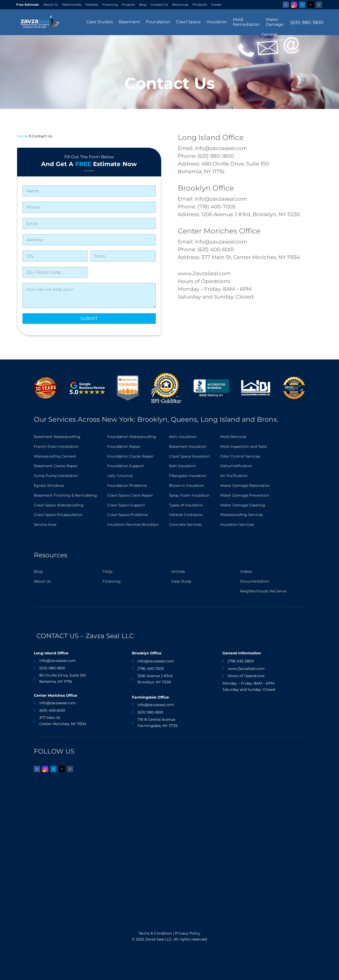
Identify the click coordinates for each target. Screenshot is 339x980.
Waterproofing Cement (55, 456)
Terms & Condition (155, 933)
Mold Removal (233, 437)
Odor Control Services (240, 456)
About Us (51, 5)
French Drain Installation (56, 446)
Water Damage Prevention (245, 495)
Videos (246, 571)
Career (216, 5)
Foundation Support (126, 466)
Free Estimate (28, 5)
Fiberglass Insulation (188, 476)
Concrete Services (185, 524)
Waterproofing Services (242, 515)
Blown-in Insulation (187, 485)
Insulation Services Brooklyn (133, 524)
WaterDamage (275, 22)
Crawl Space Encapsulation (58, 515)
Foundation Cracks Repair (130, 456)
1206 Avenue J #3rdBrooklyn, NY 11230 (155, 679)
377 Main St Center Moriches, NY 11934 (63, 721)
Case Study (181, 581)
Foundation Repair (124, 446)
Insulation (217, 22)
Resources (180, 5)
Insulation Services (237, 524)
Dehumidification (236, 466)
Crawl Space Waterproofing (59, 505)
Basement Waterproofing (57, 437)
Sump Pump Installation (56, 476)
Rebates (92, 5)
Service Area (45, 524)
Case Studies (100, 22)
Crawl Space (188, 22)
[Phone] (89, 207)
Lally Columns (120, 476)
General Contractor (186, 515)
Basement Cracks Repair (56, 466)
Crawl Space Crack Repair (130, 495)
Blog (143, 5)
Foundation (158, 22)
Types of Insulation (186, 505)
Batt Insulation (182, 466)
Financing (110, 5)
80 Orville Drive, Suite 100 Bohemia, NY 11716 (63, 678)
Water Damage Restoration (245, 485)
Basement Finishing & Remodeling (65, 495)
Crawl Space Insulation (189, 456)
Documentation (255, 581)
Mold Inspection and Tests (244, 446)
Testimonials (72, 5)
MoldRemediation (246, 22)
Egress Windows (49, 485)
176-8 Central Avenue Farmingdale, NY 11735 (157, 723)
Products (200, 5)
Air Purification (234, 476)
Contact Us (159, 5)
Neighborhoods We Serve (263, 591)
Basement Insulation (188, 446)
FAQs (107, 571)
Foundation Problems (127, 485)
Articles (178, 571)
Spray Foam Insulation (189, 495)
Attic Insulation (183, 437)
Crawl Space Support (126, 505)
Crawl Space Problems (128, 515)
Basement (129, 22)
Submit (89, 318)
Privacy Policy (188, 933)
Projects (128, 5)
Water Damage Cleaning (243, 505)
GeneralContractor (272, 37)
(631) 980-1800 (307, 22)
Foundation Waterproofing (132, 437)
